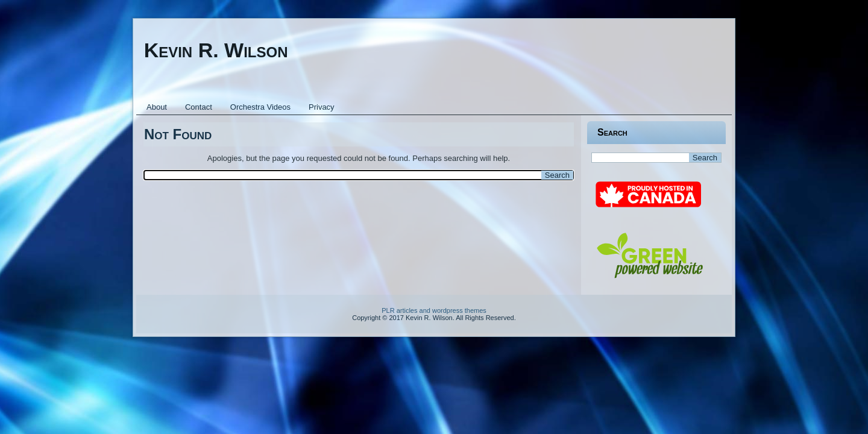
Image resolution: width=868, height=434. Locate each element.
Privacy (322, 107)
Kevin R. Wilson (216, 50)
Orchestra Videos (260, 107)
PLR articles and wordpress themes (434, 310)
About (157, 107)
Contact (199, 107)
